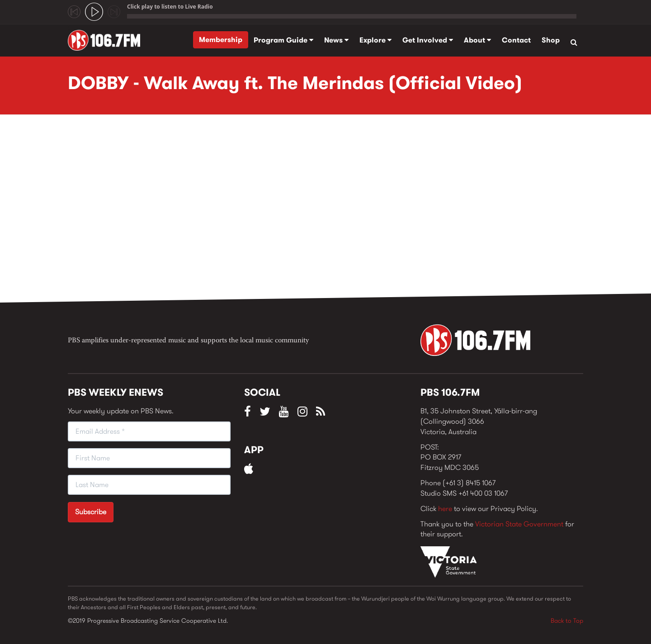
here (445, 509)
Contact (516, 40)
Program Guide (283, 40)
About (477, 40)
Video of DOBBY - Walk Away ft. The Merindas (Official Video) (212, 211)
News (336, 40)
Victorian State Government (519, 524)
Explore (375, 40)
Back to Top (567, 620)
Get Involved (428, 40)
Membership (221, 40)
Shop (551, 40)
